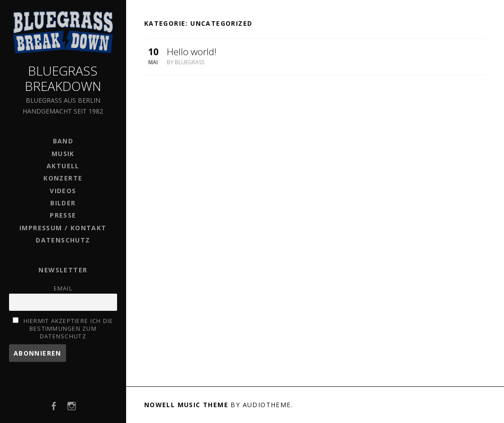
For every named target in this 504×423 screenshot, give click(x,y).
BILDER (63, 203)
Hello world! (192, 52)
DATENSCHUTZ (63, 240)
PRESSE (63, 215)
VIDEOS (63, 191)
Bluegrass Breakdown (63, 78)
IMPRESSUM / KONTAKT (63, 228)
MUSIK (63, 154)
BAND (63, 141)
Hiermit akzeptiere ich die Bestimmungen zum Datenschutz (68, 329)
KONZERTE (63, 178)
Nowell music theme (186, 405)
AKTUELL (63, 166)
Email (63, 288)
